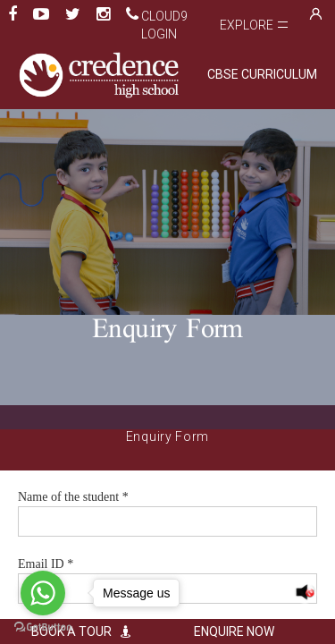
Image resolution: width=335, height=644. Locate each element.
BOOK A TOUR (86, 631)
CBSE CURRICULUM (262, 74)
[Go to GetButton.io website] (43, 627)
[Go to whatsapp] (43, 593)
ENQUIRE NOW (249, 631)
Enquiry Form (167, 436)
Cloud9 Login (164, 25)
